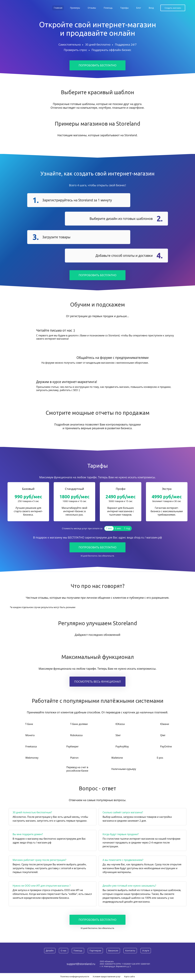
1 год (127, 528)
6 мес (118, 528)
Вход (151, 8)
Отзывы (92, 8)
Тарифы (124, 8)
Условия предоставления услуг (107, 977)
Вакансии (113, 951)
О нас (64, 951)
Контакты (130, 951)
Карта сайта (129, 977)
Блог (139, 8)
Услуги (146, 951)
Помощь (108, 8)
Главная (58, 8)
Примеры (75, 8)
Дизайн (50, 951)
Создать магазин (173, 8)
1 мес (109, 528)
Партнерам (95, 951)
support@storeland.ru (81, 964)
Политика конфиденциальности (75, 977)
